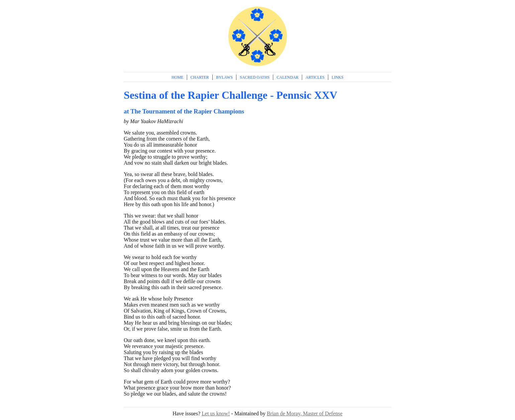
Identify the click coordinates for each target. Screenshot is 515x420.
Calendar (287, 77)
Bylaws (224, 77)
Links (338, 77)
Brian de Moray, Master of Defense (305, 413)
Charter (200, 77)
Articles (315, 77)
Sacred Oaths (255, 77)
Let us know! (216, 413)
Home (177, 77)
